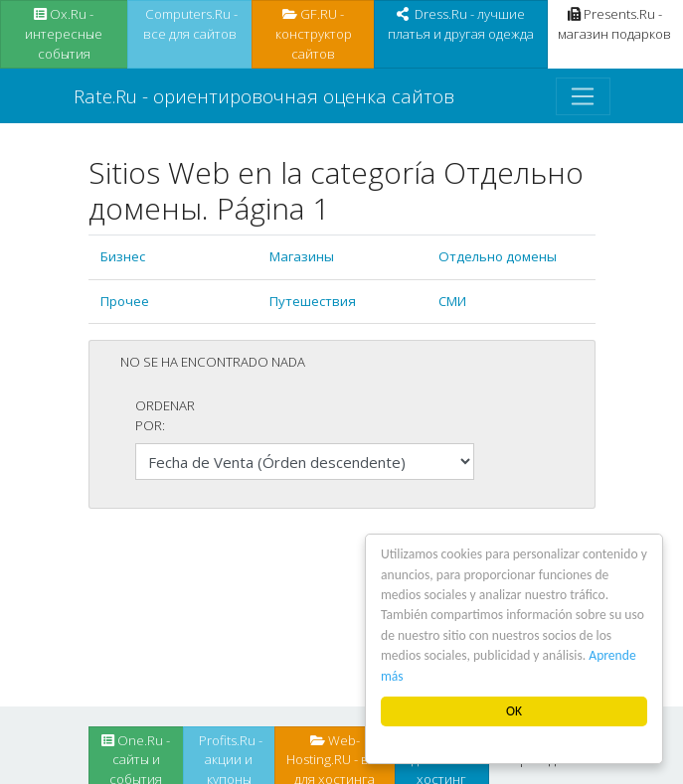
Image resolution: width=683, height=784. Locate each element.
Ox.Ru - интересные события (64, 34)
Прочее (125, 301)
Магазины (302, 256)
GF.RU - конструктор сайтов (314, 34)
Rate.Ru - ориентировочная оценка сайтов (264, 96)
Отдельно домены (498, 256)
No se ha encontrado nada (213, 362)
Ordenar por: (165, 415)
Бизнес (123, 256)
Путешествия (313, 301)
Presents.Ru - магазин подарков (614, 24)
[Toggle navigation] (583, 96)
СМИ (452, 301)
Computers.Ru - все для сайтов (190, 24)
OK (514, 711)
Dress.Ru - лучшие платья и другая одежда (461, 24)
